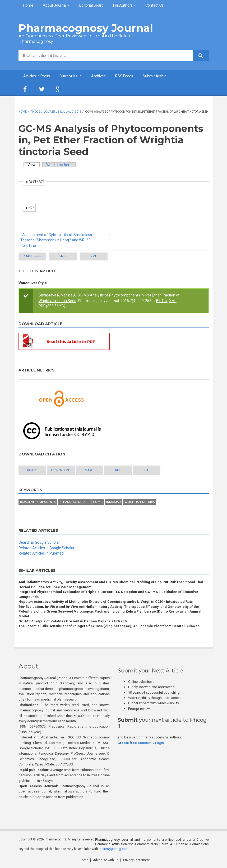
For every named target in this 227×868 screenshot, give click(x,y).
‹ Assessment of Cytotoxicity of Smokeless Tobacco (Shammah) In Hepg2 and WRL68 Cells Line (56, 240)
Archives (98, 76)
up (112, 235)
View (34, 165)
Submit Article (155, 76)
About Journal (55, 5)
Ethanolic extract (74, 502)
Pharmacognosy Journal (86, 28)
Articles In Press (37, 76)
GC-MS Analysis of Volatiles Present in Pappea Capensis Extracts (73, 621)
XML (94, 256)
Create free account (135, 743)
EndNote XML (60, 470)
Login (159, 743)
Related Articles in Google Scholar (47, 548)
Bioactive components (38, 502)
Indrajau (113, 502)
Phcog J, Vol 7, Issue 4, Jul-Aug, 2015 (56, 112)
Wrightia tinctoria (140, 502)
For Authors (123, 5)
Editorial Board (91, 5)
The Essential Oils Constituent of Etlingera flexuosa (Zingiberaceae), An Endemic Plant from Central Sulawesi (110, 626)
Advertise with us (106, 860)
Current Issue (71, 76)
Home (28, 5)
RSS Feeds (124, 76)
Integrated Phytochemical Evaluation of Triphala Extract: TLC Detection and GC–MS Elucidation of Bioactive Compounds (108, 594)
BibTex (63, 256)
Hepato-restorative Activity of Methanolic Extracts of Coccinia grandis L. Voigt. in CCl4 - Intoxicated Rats (106, 602)
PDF (42, 306)
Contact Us (154, 5)
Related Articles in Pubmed (41, 553)
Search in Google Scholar (39, 542)
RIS (117, 470)
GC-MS (98, 502)
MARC (89, 470)
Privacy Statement (136, 860)
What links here (59, 165)
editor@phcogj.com (114, 849)
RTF (146, 470)
